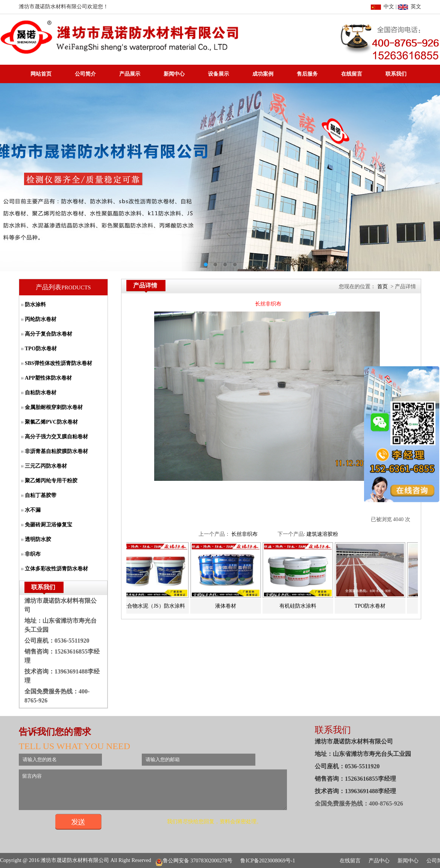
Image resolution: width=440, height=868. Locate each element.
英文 (410, 7)
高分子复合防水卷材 (49, 334)
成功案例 (263, 74)
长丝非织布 (244, 534)
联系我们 (396, 74)
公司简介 (85, 74)
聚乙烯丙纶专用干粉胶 (51, 481)
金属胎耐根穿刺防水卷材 (54, 407)
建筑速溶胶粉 (322, 534)
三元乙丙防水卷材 (46, 466)
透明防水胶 (38, 539)
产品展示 (130, 74)
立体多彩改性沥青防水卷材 (56, 569)
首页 (382, 287)
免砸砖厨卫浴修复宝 (49, 525)
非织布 (33, 554)
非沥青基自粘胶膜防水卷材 (56, 451)
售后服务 (307, 74)
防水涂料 (35, 305)
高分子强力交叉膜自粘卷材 (56, 437)
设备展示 (218, 74)
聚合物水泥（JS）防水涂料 (156, 606)
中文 (382, 7)
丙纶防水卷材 (41, 319)
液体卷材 (228, 606)
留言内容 (169, 793)
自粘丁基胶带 (41, 495)
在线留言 (352, 74)
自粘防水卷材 (41, 393)
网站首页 (41, 74)
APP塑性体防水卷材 (48, 378)
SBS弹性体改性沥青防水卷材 (58, 363)
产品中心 (379, 861)
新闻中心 (174, 74)
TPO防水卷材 (41, 349)
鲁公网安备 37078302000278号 (194, 861)
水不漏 (33, 510)
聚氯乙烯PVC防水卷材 (51, 422)
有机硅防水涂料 (300, 606)
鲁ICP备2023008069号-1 (268, 861)
